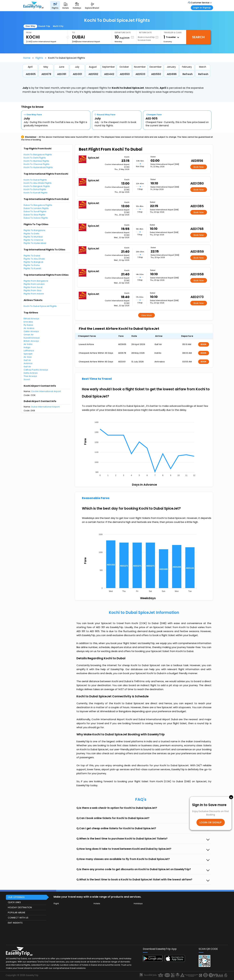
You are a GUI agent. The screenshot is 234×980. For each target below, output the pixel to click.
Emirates (28, 322)
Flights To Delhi (32, 234)
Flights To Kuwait (32, 268)
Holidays (138, 903)
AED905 (31, 74)
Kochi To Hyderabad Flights (38, 167)
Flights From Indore (34, 294)
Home (27, 58)
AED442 (109, 74)
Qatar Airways (31, 331)
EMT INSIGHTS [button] (15, 923)
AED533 (140, 74)
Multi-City (58, 26)
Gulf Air (27, 360)
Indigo (27, 347)
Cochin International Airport (46, 391)
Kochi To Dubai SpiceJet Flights (40, 306)
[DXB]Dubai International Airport (86, 42)
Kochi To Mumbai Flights (36, 161)
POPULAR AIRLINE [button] (17, 913)
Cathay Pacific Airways (36, 370)
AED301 (77, 74)
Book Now (199, 167)
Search (198, 37)
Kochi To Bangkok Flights (37, 186)
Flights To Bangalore (35, 230)
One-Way (30, 26)
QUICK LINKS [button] (14, 902)
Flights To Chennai (33, 240)
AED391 (62, 74)
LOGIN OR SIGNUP (211, 822)
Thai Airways (30, 376)
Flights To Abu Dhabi (34, 259)
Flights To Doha (32, 265)
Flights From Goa (33, 290)
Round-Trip (44, 26)
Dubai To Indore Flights (36, 218)
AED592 (93, 74)
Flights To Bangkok (34, 262)
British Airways (31, 341)
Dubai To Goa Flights (35, 215)
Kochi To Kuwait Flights (36, 193)
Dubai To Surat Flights (35, 211)
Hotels (97, 903)
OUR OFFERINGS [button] (16, 897)
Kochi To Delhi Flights (35, 158)
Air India (28, 344)
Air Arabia (29, 328)
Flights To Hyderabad (35, 243)
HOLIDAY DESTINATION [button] (20, 907)
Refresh (188, 74)
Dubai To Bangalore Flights (38, 205)
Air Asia (28, 357)
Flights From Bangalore (36, 281)
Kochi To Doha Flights (35, 189)
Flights (39, 58)
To (73, 33)
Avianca (28, 363)
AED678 (46, 74)
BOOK (204, 344)
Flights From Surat (33, 287)
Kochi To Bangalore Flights (38, 155)
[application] (144, 448)
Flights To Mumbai (33, 237)
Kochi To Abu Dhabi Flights (38, 183)
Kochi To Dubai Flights (35, 180)
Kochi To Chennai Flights (37, 164)
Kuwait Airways (32, 338)
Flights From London (34, 284)
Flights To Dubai (32, 256)
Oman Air (29, 335)
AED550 (125, 74)
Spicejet (28, 354)
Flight (56, 903)
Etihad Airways (32, 319)
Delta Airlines (31, 373)
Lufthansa (29, 351)
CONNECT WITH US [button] (18, 918)
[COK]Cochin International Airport (41, 42)
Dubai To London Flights (36, 208)
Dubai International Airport (45, 407)
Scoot (27, 379)
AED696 (172, 74)
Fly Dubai (28, 325)
